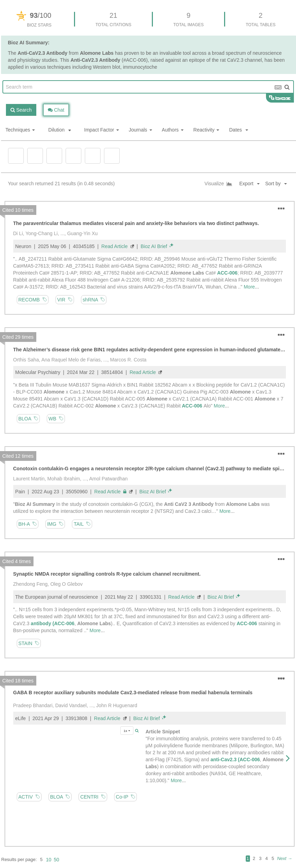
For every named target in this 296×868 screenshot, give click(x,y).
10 (49, 860)
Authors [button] (173, 130)
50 (57, 860)
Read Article (114, 246)
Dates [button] (238, 130)
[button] (279, 184)
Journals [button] (140, 130)
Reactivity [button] (206, 130)
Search (21, 110)
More (249, 287)
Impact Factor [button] (102, 130)
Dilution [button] (60, 130)
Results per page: (19, 859)
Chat (56, 110)
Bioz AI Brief (154, 246)
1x (127, 730)
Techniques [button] (20, 130)
